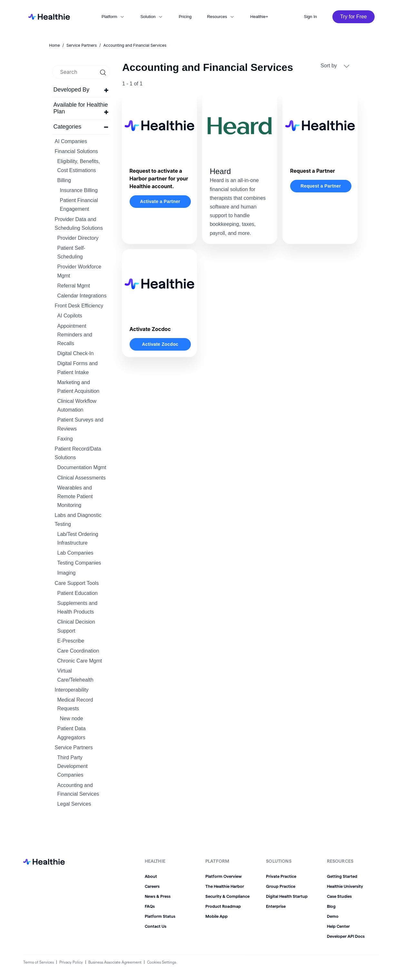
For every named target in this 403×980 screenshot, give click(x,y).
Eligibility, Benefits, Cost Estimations (79, 166)
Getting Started (342, 876)
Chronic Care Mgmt (80, 661)
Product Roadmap (223, 906)
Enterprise (276, 906)
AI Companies (71, 141)
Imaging (67, 573)
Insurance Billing (79, 190)
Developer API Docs (346, 936)
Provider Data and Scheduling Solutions (79, 224)
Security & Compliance (227, 896)
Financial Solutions (76, 151)
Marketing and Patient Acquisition (79, 387)
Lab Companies (75, 553)
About (151, 876)
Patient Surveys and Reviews (80, 424)
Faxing (65, 439)
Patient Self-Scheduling (71, 252)
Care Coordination (78, 651)
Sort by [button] (335, 66)
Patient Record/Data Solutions (78, 453)
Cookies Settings (162, 962)
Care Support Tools (77, 583)
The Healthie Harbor (225, 886)
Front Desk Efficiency (79, 306)
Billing (64, 180)
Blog (331, 906)
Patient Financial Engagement (79, 205)
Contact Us (156, 926)
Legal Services (74, 804)
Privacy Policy (71, 962)
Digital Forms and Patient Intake (78, 368)
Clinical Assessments (82, 478)
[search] (81, 72)
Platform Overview (224, 876)
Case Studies (339, 896)
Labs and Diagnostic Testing (78, 519)
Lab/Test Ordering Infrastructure (78, 539)
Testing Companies (79, 563)
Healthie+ (259, 17)
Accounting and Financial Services (78, 790)
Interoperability (72, 690)
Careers (152, 886)
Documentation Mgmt (82, 467)
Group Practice (281, 886)
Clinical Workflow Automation (77, 405)
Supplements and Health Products (78, 607)
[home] (47, 17)
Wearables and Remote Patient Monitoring (75, 496)
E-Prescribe (71, 641)
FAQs (150, 906)
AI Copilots (70, 316)
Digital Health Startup (287, 896)
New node (72, 718)
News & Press (158, 896)
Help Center (338, 926)
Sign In (310, 17)
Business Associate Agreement (115, 962)
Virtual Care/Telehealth (75, 675)
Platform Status (160, 916)
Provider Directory (78, 238)
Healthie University (345, 886)
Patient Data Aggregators (72, 733)
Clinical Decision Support (76, 626)
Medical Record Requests (75, 704)
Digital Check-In (76, 353)
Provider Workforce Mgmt (79, 271)
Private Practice (281, 876)
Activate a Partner (160, 201)
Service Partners (74, 747)
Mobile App (216, 916)
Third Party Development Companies (73, 766)
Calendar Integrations (82, 296)
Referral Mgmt (74, 286)
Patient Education (78, 593)
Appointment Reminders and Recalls (75, 335)
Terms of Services (39, 962)
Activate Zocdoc (160, 344)
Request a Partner (321, 186)
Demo (333, 916)
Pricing (185, 17)
